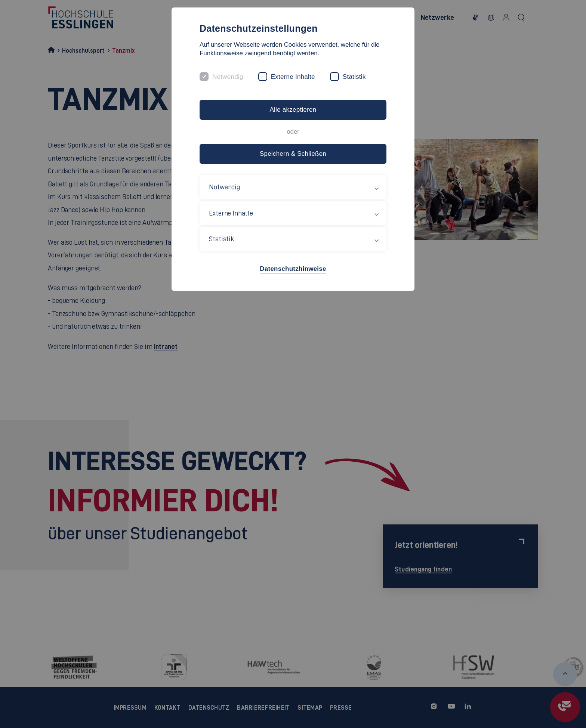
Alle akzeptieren (293, 110)
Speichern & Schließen (293, 154)
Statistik (354, 77)
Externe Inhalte (293, 77)
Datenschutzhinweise (293, 269)
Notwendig (228, 77)
